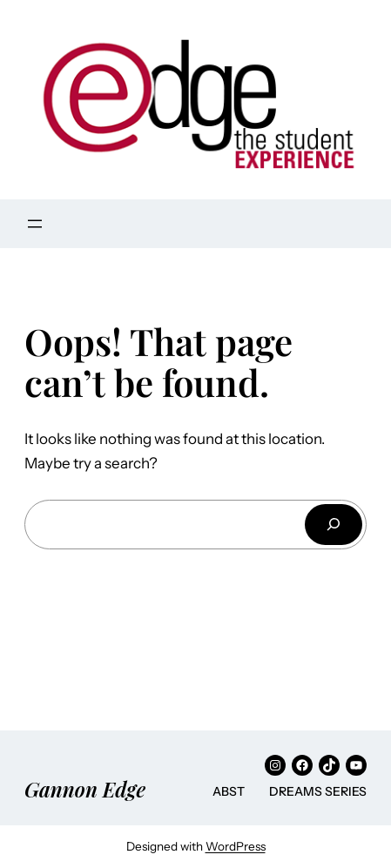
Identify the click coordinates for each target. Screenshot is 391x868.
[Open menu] (35, 224)
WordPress (236, 846)
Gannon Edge (85, 789)
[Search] (334, 525)
